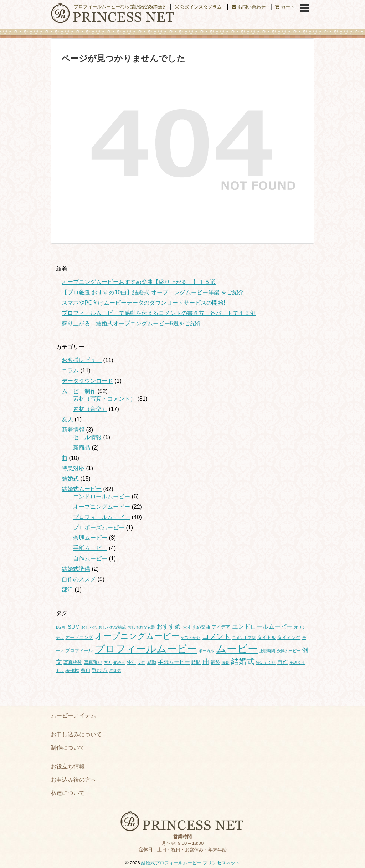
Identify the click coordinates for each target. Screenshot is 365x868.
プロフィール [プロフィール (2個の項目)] (79, 651)
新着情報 (73, 430)
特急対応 (73, 468)
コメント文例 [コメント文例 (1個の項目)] (244, 638)
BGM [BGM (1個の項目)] (60, 627)
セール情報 (87, 437)
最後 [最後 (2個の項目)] (215, 662)
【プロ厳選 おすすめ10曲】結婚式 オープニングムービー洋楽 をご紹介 (153, 292)
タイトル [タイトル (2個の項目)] (267, 637)
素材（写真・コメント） (104, 399)
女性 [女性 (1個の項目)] (142, 663)
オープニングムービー (102, 507)
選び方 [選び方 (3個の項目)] (100, 670)
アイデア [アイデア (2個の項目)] (221, 627)
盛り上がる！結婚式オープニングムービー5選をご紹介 (132, 323)
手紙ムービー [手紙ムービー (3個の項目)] (174, 662)
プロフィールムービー (102, 517)
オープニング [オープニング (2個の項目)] (79, 637)
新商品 (82, 448)
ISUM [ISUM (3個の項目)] (73, 627)
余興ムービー (90, 538)
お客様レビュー (82, 360)
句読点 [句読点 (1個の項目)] (119, 663)
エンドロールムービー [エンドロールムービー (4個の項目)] (262, 627)
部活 (67, 590)
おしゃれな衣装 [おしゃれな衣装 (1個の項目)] (141, 627)
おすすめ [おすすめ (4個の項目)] (169, 627)
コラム (70, 370)
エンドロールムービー (102, 496)
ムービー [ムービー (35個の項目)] (237, 648)
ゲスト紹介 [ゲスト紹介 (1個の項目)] (191, 638)
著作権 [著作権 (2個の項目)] (72, 671)
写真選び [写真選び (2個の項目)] (93, 662)
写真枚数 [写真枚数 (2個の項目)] (73, 662)
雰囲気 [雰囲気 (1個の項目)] (115, 671)
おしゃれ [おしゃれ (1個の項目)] (89, 627)
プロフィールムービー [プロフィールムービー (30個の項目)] (146, 649)
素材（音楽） (90, 409)
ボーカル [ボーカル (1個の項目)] (206, 651)
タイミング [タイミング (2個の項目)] (289, 637)
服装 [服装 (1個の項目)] (225, 663)
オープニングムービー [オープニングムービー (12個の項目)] (137, 636)
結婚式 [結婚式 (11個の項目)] (243, 661)
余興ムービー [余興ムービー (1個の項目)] (289, 651)
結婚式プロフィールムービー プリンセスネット (191, 863)
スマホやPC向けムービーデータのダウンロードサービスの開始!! (144, 303)
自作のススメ (79, 579)
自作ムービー (90, 559)
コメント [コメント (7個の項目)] (216, 636)
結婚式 (70, 479)
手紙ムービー (90, 548)
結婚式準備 (76, 569)
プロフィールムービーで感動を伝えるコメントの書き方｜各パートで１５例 (159, 313)
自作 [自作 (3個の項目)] (283, 662)
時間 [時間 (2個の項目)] (196, 662)
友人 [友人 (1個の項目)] (108, 663)
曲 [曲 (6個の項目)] (206, 662)
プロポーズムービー (99, 527)
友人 (67, 419)
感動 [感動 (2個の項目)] (151, 662)
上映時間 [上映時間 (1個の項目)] (267, 651)
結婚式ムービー (82, 489)
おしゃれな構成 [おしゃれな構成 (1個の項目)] (112, 627)
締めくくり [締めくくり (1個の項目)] (266, 663)
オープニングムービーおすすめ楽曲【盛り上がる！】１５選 (139, 282)
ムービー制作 (79, 391)
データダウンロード (87, 381)
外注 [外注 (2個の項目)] (131, 662)
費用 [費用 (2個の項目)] (86, 671)
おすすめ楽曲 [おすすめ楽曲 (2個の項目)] (196, 627)
